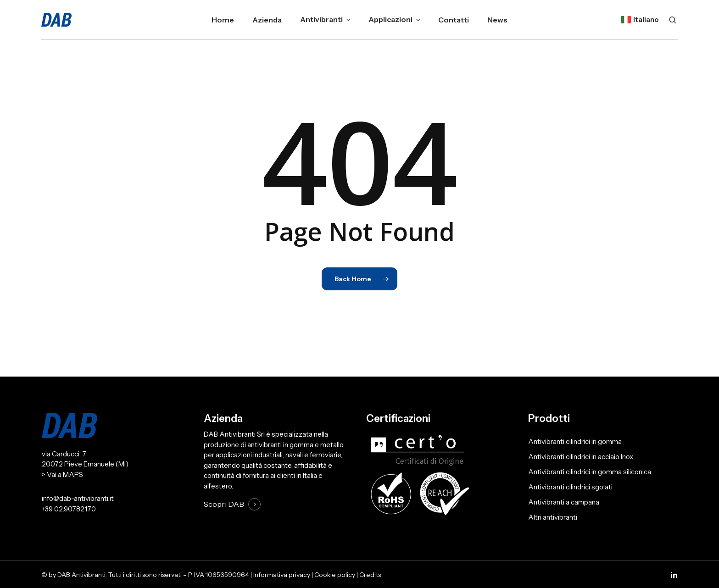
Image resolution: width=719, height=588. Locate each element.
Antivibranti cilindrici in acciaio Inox (581, 457)
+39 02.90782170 (69, 509)
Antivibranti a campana (564, 502)
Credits (370, 575)
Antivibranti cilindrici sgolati (570, 487)
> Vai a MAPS (62, 474)
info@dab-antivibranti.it (78, 498)
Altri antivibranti (553, 517)
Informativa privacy (282, 575)
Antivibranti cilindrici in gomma (575, 441)
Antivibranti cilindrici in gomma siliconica (590, 472)
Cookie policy (335, 575)
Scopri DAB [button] (224, 505)
